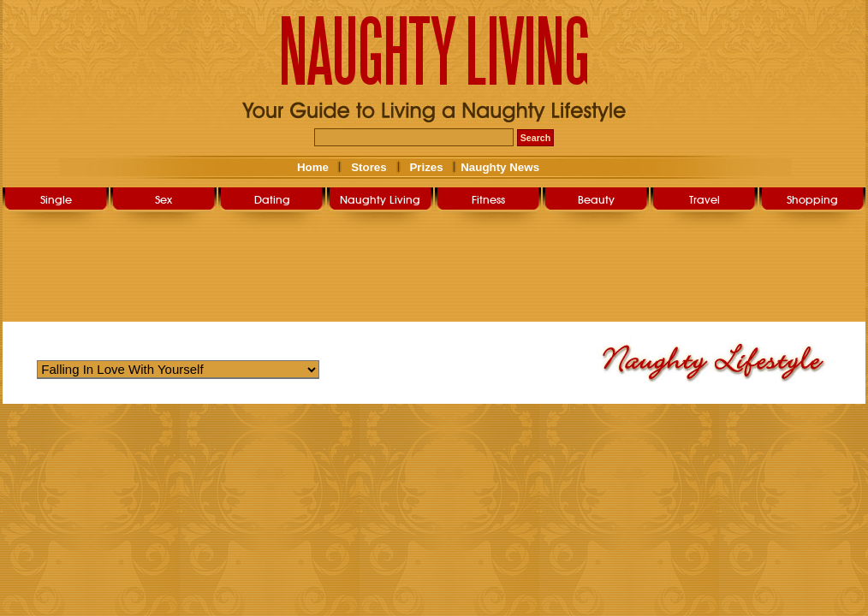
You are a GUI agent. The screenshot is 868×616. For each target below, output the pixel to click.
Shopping (812, 199)
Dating (272, 199)
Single (56, 199)
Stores (369, 167)
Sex (163, 199)
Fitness (488, 199)
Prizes (426, 167)
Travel (705, 199)
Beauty (596, 199)
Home (313, 167)
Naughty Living (380, 199)
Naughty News (499, 167)
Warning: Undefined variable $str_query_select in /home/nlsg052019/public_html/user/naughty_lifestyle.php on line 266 (178, 370)
